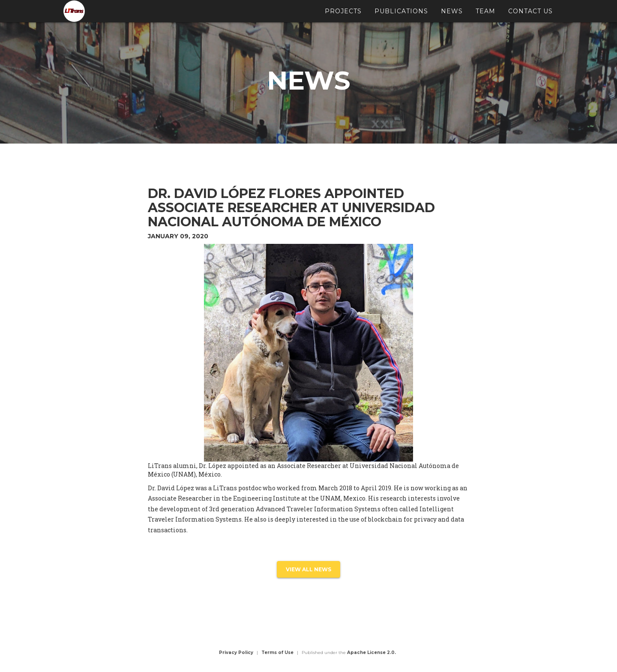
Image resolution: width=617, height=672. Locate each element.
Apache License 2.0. (371, 652)
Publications (401, 15)
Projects (343, 15)
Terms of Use (277, 652)
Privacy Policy (236, 652)
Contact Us (530, 15)
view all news (308, 569)
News (452, 15)
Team (485, 15)
